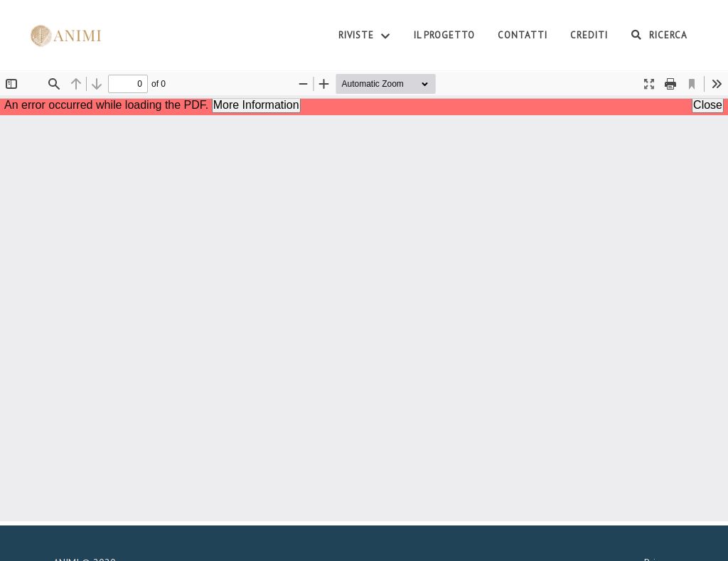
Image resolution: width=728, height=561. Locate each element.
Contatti (523, 35)
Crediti (589, 35)
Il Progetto (444, 35)
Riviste (365, 36)
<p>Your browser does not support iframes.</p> (364, 297)
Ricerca (659, 35)
